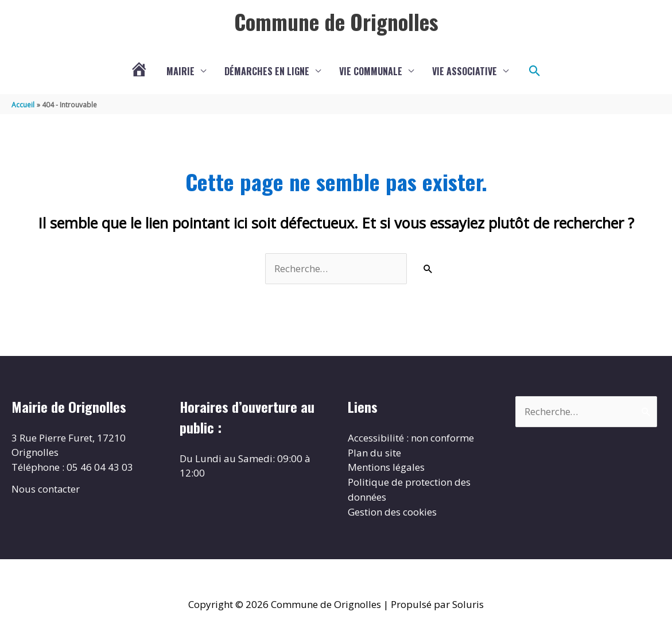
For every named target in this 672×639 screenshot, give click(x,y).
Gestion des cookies (392, 512)
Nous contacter (46, 489)
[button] (535, 72)
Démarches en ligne (267, 72)
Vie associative (465, 72)
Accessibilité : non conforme (411, 438)
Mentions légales (386, 468)
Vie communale (371, 72)
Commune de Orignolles (336, 21)
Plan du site (374, 453)
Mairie (180, 72)
